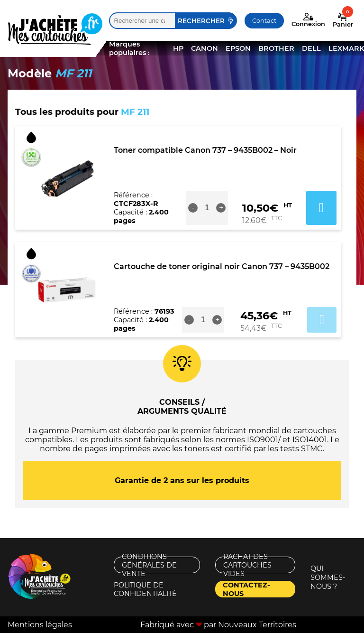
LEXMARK (346, 48)
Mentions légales (40, 625)
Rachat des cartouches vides (247, 565)
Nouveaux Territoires (257, 625)
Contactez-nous (246, 589)
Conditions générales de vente (149, 565)
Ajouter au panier (322, 320)
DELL (311, 48)
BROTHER (276, 48)
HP (178, 48)
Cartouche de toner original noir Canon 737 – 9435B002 (222, 266)
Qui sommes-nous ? (328, 577)
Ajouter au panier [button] (321, 208)
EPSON (238, 48)
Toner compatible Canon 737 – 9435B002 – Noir (205, 150)
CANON (205, 48)
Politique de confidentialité (145, 589)
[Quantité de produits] (207, 208)
